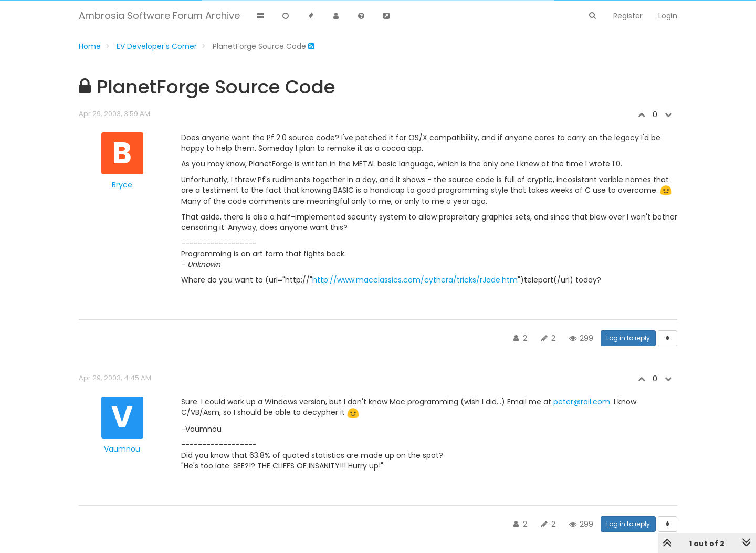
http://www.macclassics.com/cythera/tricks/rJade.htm (415, 280)
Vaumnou (122, 449)
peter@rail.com (582, 402)
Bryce (122, 185)
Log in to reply (628, 338)
